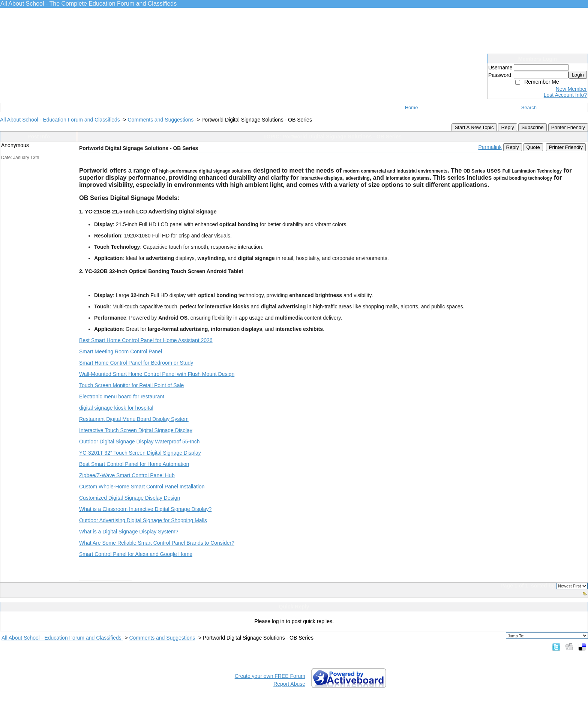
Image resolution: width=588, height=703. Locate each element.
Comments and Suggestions (160, 120)
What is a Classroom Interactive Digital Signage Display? (145, 509)
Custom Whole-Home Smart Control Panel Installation (142, 487)
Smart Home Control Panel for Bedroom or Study (136, 363)
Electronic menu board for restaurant (122, 397)
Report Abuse (289, 684)
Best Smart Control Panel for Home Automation (134, 464)
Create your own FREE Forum (270, 676)
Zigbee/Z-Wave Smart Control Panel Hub (127, 475)
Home (412, 107)
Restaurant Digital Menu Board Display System (134, 419)
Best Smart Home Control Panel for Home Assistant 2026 (146, 340)
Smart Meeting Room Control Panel (121, 351)
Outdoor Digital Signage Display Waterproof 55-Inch (139, 442)
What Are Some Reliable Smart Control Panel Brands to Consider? (157, 543)
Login (578, 75)
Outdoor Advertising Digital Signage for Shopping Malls (143, 520)
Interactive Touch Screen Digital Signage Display (136, 430)
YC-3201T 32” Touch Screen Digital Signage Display (140, 453)
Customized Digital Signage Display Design (130, 498)
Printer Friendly (568, 127)
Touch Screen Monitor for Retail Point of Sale (131, 385)
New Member (571, 89)
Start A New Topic (474, 127)
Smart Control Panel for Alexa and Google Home (136, 554)
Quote (533, 147)
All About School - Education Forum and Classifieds (61, 120)
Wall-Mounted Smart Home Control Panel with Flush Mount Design (157, 374)
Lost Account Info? (565, 95)
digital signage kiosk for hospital (116, 408)
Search (529, 107)
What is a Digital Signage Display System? (129, 532)
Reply (507, 127)
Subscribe (532, 127)
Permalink (490, 147)
